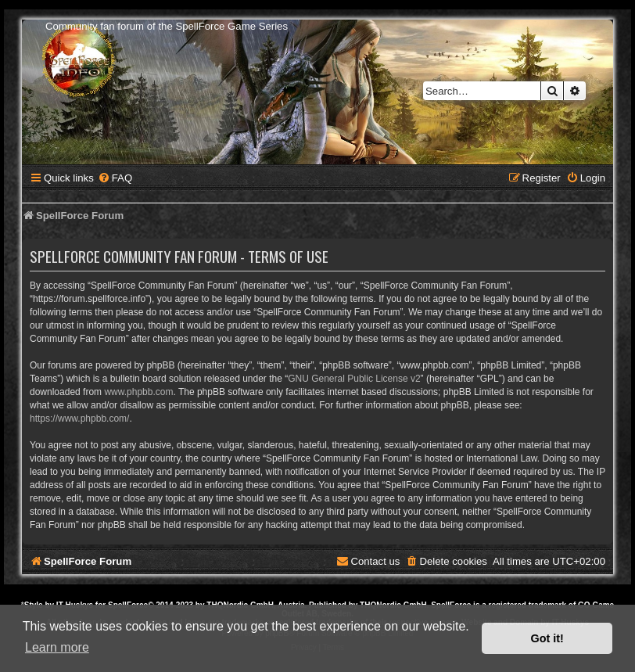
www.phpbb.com (138, 392)
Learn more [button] (57, 647)
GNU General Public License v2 (354, 379)
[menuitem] (115, 178)
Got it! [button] (547, 638)
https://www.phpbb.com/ (79, 419)
